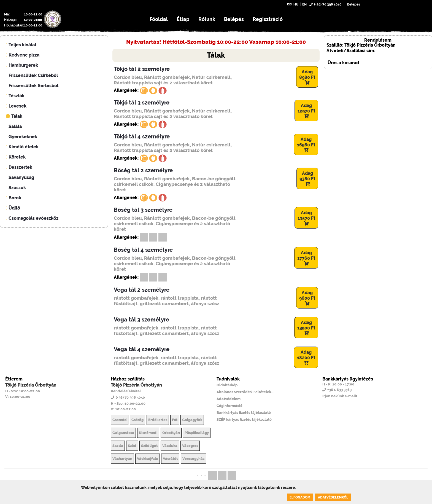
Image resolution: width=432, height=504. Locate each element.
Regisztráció (268, 19)
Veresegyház (193, 459)
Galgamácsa (123, 433)
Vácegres (190, 446)
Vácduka (170, 446)
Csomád (120, 420)
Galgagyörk (192, 420)
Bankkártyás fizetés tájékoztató (244, 413)
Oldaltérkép (227, 385)
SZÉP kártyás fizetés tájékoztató (244, 419)
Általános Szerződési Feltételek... (245, 392)
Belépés (353, 4)
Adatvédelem (229, 399)
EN (304, 4)
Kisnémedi (148, 433)
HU (293, 4)
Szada (118, 446)
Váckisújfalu (148, 459)
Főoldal (159, 19)
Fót (175, 420)
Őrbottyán (171, 433)
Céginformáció (229, 406)
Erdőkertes (158, 420)
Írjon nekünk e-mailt (340, 396)
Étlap (183, 19)
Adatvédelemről (333, 497)
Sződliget (149, 446)
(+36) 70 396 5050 (325, 4)
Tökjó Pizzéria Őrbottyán (31, 385)
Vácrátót (170, 459)
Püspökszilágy (197, 433)
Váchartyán (122, 459)
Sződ (132, 446)
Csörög (137, 420)
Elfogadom (300, 497)
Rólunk (207, 19)
